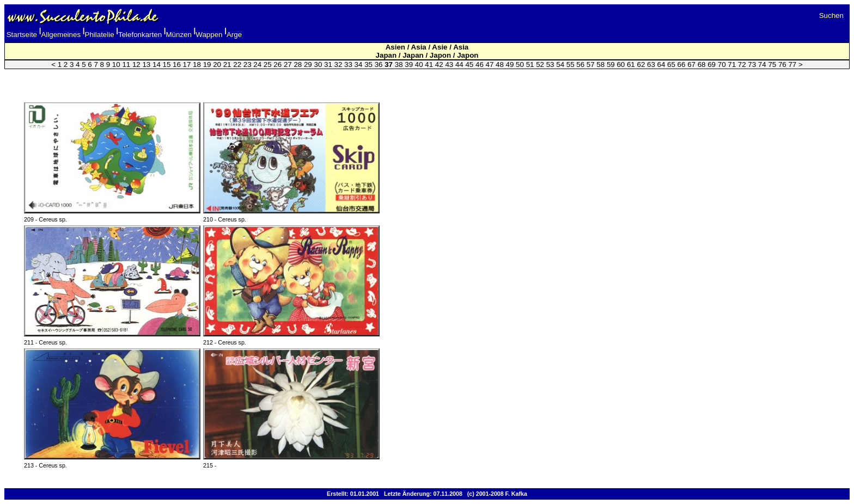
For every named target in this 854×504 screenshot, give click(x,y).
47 (490, 64)
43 (449, 64)
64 (661, 64)
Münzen (179, 35)
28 (298, 64)
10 (116, 64)
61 (631, 64)
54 (560, 64)
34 (359, 64)
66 (682, 64)
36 (379, 64)
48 (500, 64)
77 (792, 64)
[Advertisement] (427, 79)
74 (762, 64)
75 (772, 64)
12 (136, 64)
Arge (234, 35)
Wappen (209, 35)
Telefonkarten (140, 35)
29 (308, 64)
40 (419, 64)
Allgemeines (61, 35)
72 (742, 64)
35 (368, 64)
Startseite (22, 35)
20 (217, 64)
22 (237, 64)
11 (126, 64)
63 (651, 64)
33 (348, 64)
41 (429, 64)
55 (571, 64)
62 (641, 64)
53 (550, 64)
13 (146, 64)
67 (691, 64)
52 (540, 64)
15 (167, 64)
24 (257, 64)
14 (157, 64)
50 (520, 64)
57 (591, 64)
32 (338, 64)
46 (480, 64)
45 (469, 64)
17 (187, 64)
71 (732, 64)
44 (459, 64)
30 (318, 64)
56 (580, 64)
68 (702, 64)
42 (439, 64)
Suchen (831, 16)
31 (328, 64)
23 (248, 64)
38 (399, 64)
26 (277, 64)
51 (530, 64)
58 (600, 64)
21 (227, 64)
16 (177, 64)
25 (268, 64)
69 (712, 64)
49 (510, 64)
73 (752, 64)
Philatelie (100, 35)
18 (197, 64)
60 (621, 64)
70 (722, 64)
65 (671, 64)
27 (288, 64)
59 (611, 64)
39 (409, 64)
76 (782, 64)
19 (207, 64)
